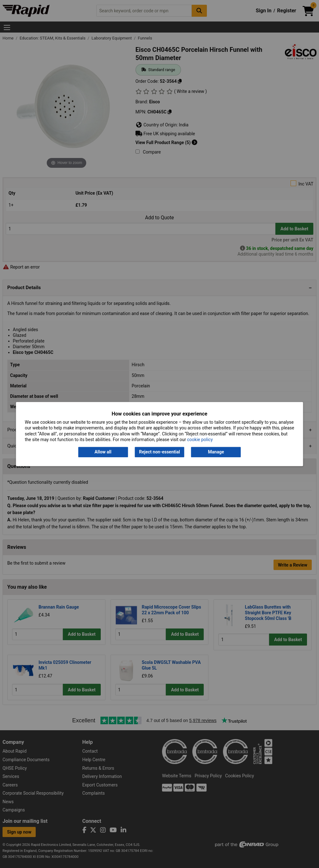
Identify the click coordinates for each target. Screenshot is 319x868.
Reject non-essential (159, 452)
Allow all (103, 452)
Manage (216, 452)
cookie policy (200, 440)
